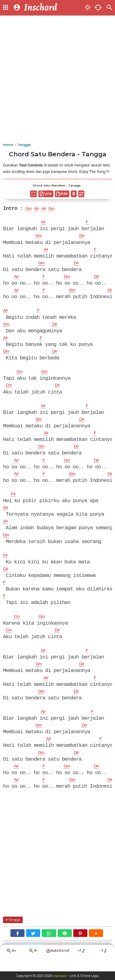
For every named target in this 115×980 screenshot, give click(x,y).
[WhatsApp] (49, 946)
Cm (20, 375)
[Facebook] (17, 946)
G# (6, 514)
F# (14, 500)
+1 (82, 964)
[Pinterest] (80, 946)
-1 (104, 964)
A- (33, 964)
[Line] (65, 946)
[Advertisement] (57, 79)
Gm (29, 209)
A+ (11, 964)
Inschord (60, 976)
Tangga (16, 932)
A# (39, 209)
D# (84, 237)
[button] (96, 946)
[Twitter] (33, 946)
